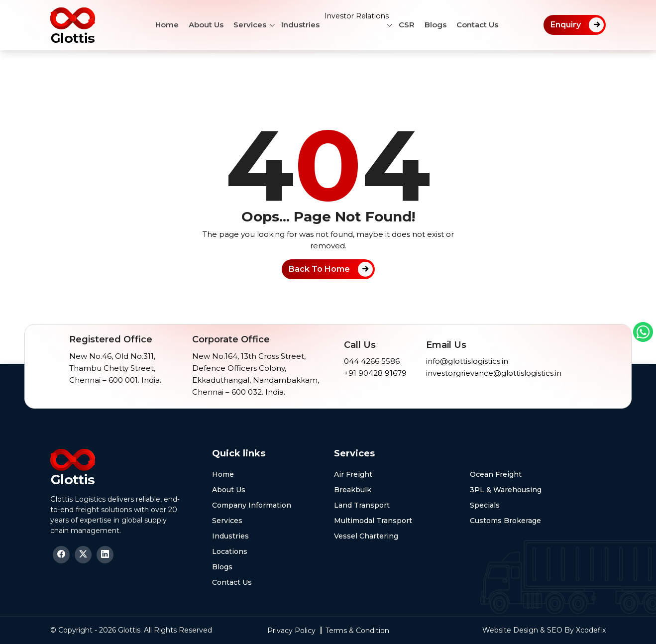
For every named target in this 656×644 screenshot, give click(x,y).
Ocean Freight (496, 474)
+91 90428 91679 (375, 373)
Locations (230, 551)
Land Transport (362, 505)
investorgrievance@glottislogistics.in (494, 373)
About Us (199, 25)
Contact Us (485, 25)
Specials (485, 505)
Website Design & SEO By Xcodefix (544, 630)
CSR (414, 25)
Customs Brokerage (505, 521)
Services (242, 25)
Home (160, 25)
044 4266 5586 (372, 361)
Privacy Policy (291, 631)
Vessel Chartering (366, 536)
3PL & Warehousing (506, 490)
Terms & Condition (357, 631)
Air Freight (353, 474)
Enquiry (566, 25)
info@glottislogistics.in (467, 361)
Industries (293, 25)
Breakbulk (353, 490)
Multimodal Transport (373, 521)
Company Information (252, 505)
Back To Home (319, 269)
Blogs (443, 25)
